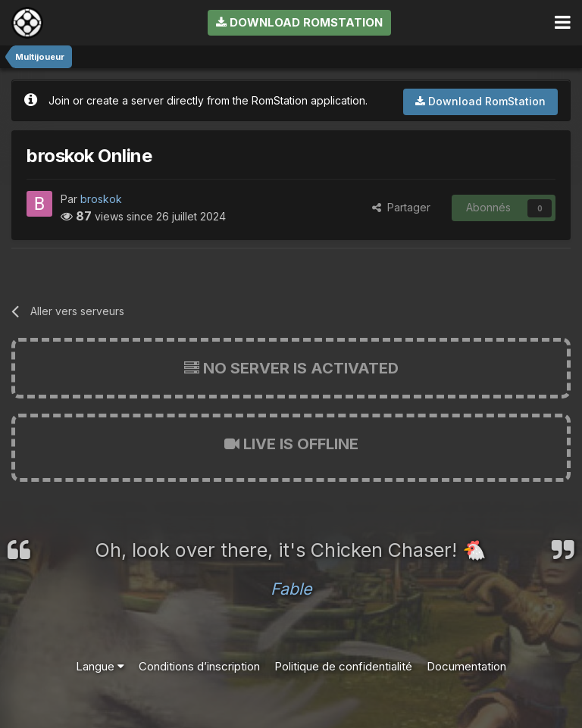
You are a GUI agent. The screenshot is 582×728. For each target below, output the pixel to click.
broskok (101, 199)
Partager (401, 207)
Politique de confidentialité (343, 666)
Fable (291, 589)
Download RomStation (299, 22)
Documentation (466, 666)
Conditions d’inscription (199, 666)
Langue (100, 666)
